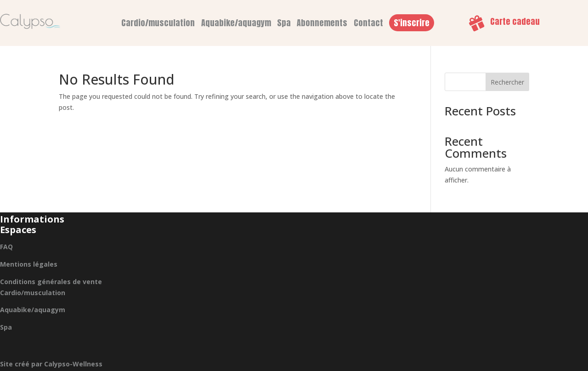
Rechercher (507, 82)
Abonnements (322, 23)
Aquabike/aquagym (236, 23)
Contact (368, 23)
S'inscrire (412, 23)
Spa (284, 23)
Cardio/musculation (158, 23)
